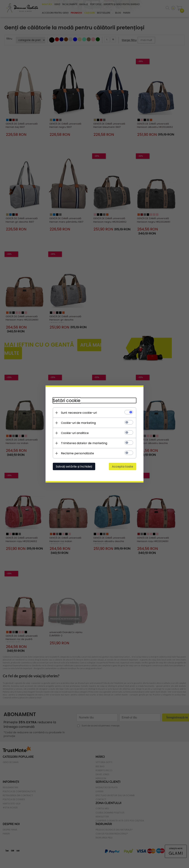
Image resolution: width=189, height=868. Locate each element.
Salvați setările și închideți (74, 467)
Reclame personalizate (77, 453)
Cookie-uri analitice (75, 433)
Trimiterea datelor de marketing (84, 443)
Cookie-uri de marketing (78, 423)
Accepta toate (123, 467)
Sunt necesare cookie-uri (79, 413)
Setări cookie (67, 401)
